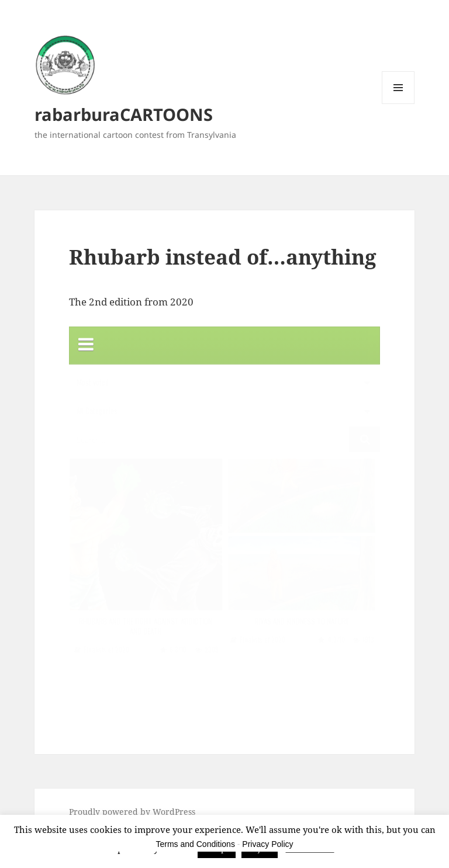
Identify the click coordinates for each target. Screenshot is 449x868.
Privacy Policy (267, 844)
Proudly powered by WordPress (132, 812)
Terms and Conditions (196, 844)
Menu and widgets (398, 104)
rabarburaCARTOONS (124, 114)
